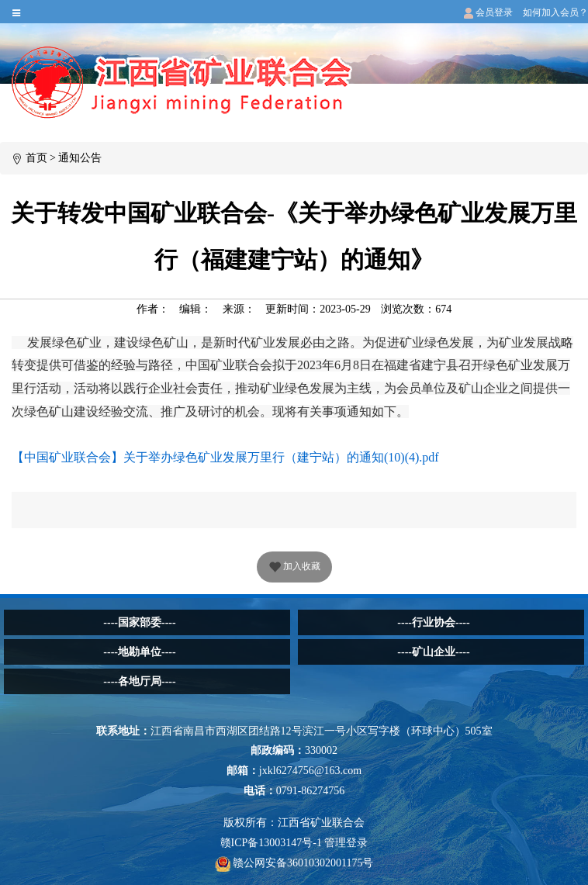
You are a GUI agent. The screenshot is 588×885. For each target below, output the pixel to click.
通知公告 (80, 158)
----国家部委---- (139, 622)
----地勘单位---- (139, 652)
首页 (36, 158)
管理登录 (346, 843)
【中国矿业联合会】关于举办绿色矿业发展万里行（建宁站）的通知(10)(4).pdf (225, 457)
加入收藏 (294, 568)
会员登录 (488, 12)
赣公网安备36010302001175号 (294, 863)
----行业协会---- (433, 622)
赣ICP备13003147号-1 (271, 843)
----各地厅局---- (139, 681)
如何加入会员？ (555, 12)
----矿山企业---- (433, 652)
